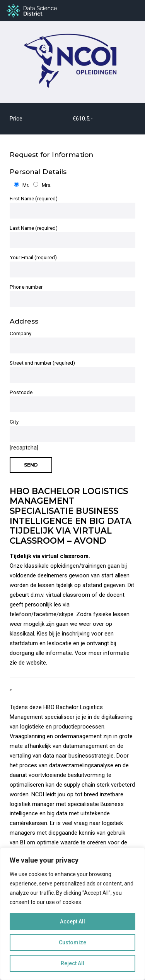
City (72, 430)
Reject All (72, 963)
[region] (72, 914)
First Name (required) (72, 207)
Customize (72, 942)
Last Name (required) (72, 237)
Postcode (72, 401)
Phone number (72, 295)
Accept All (72, 921)
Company (72, 342)
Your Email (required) (72, 266)
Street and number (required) (72, 371)
